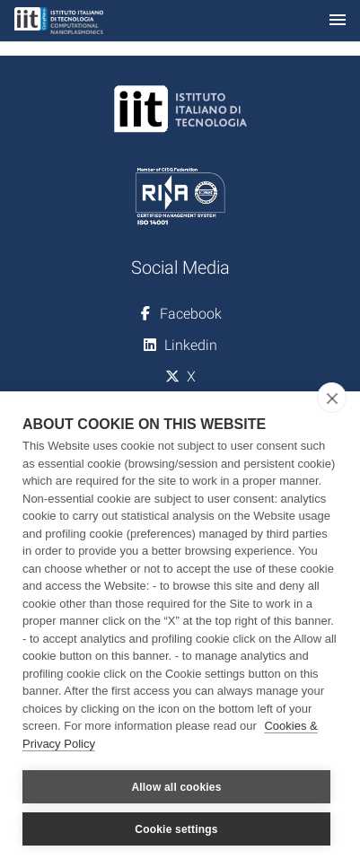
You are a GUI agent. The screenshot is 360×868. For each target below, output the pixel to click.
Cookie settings (176, 829)
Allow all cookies (176, 787)
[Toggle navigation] (338, 21)
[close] (332, 398)
